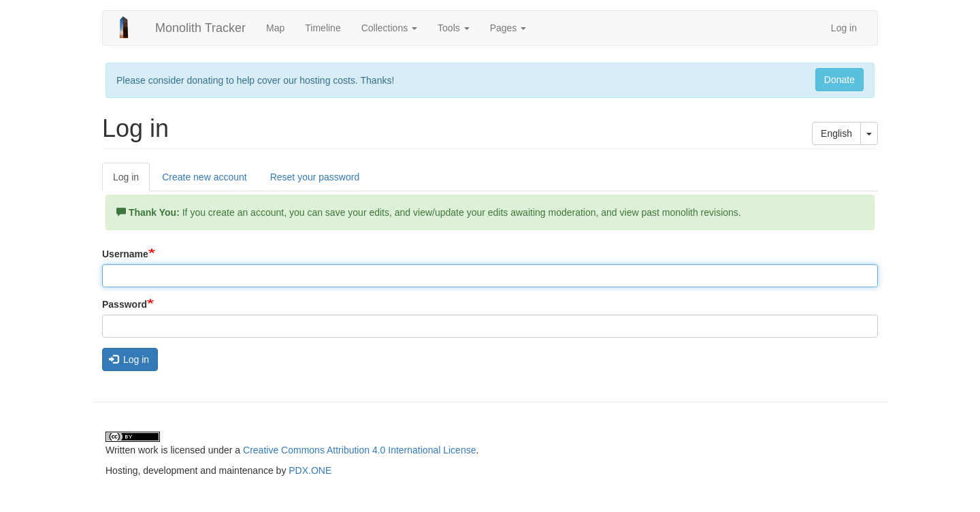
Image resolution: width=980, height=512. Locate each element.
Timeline (323, 28)
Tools (454, 28)
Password (125, 304)
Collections (389, 28)
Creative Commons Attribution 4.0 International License (359, 450)
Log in (844, 28)
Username (125, 254)
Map (275, 28)
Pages (508, 28)
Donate (839, 80)
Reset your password (315, 177)
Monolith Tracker (200, 28)
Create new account (205, 177)
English (836, 133)
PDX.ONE (310, 470)
